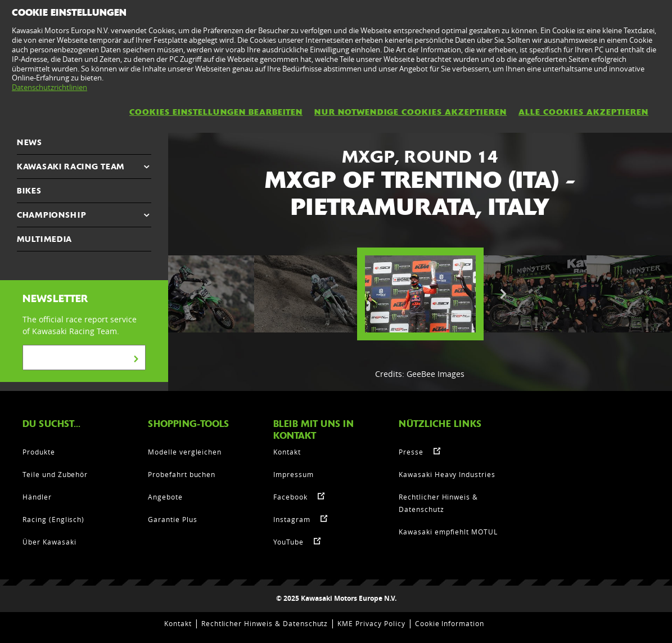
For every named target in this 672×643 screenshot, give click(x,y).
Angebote (165, 497)
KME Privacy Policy (371, 623)
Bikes (29, 191)
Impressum (294, 474)
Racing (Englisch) (53, 519)
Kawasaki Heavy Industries (447, 474)
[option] (420, 294)
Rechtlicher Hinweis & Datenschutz (265, 623)
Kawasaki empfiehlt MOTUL (448, 532)
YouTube (288, 542)
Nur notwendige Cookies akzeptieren (411, 112)
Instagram (292, 519)
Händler (37, 497)
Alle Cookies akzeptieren (583, 112)
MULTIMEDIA (44, 239)
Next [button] (503, 294)
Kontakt (287, 452)
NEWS (30, 142)
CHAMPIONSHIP (51, 215)
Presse (411, 452)
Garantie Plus (172, 519)
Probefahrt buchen (182, 474)
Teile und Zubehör (55, 474)
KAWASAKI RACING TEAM (71, 167)
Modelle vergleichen (185, 452)
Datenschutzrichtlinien (49, 87)
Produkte (39, 452)
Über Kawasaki (49, 542)
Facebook (290, 497)
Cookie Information (450, 623)
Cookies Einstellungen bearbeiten (216, 112)
